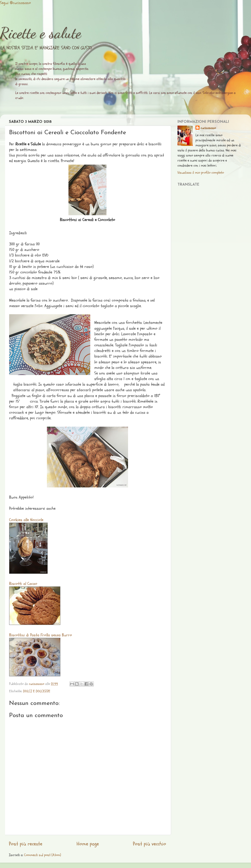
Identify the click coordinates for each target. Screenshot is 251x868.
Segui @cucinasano (15, 3)
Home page (88, 844)
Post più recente (26, 844)
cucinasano (208, 128)
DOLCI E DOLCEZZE (37, 691)
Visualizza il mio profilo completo (201, 173)
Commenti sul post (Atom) (43, 855)
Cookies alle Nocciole (26, 520)
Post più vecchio (149, 844)
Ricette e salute (41, 33)
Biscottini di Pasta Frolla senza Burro (41, 635)
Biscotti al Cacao (23, 584)
